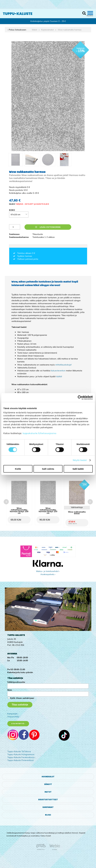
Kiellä (18, 469)
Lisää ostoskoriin (48, 227)
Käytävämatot (47, 30)
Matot (35, 30)
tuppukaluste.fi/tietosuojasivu (39, 433)
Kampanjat (48, 807)
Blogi (48, 815)
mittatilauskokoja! (63, 365)
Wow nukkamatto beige (77, 513)
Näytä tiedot (80, 460)
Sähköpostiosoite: (16, 682)
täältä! (59, 376)
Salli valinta (48, 469)
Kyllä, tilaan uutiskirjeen (22, 698)
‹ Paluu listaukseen (17, 30)
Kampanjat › (13, 714)
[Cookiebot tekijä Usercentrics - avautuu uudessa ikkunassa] (80, 397)
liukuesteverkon (58, 370)
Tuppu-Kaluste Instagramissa (21, 754)
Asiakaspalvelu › (48, 574)
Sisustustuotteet (48, 800)
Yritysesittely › (14, 717)
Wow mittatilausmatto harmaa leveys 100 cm (19, 511)
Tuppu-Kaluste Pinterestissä (20, 760)
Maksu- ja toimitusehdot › (48, 571)
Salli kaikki (78, 469)
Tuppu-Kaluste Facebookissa (21, 757)
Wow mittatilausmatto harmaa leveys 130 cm (48, 511)
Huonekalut (48, 777)
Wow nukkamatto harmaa (70, 30)
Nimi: (10, 690)
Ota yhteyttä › (18, 724)
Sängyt (48, 784)
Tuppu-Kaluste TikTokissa (19, 751)
